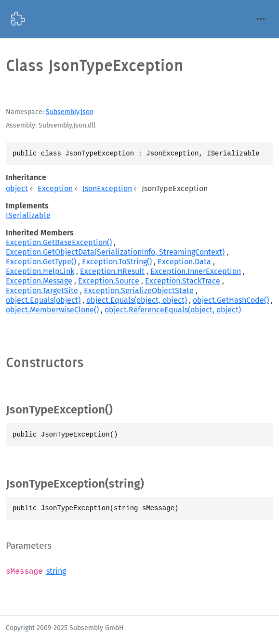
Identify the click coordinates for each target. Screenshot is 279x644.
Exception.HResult (112, 271)
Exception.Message (39, 281)
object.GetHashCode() (231, 300)
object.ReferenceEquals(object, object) (173, 310)
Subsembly (62, 112)
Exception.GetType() (41, 262)
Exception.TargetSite (42, 290)
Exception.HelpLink (40, 271)
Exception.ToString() (117, 262)
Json (87, 112)
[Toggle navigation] (261, 19)
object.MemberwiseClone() (52, 310)
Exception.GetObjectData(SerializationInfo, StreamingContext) (115, 252)
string (56, 571)
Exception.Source (109, 281)
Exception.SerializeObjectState (139, 290)
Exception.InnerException (196, 271)
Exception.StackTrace (183, 281)
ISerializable (28, 215)
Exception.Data (184, 262)
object (17, 188)
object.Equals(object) (43, 300)
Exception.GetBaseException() (59, 242)
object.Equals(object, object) (137, 300)
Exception (55, 188)
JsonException (107, 188)
